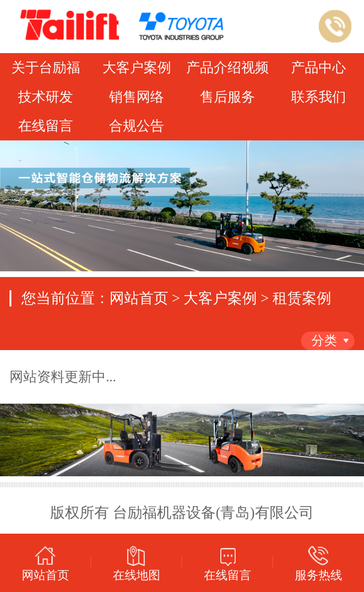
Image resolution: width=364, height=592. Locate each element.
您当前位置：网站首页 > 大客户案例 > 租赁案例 (176, 298)
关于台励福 (46, 68)
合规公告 (136, 126)
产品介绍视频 (227, 68)
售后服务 (227, 97)
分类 (324, 341)
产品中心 (318, 68)
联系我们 (318, 97)
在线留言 (45, 126)
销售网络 (136, 97)
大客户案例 (137, 68)
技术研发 (45, 97)
